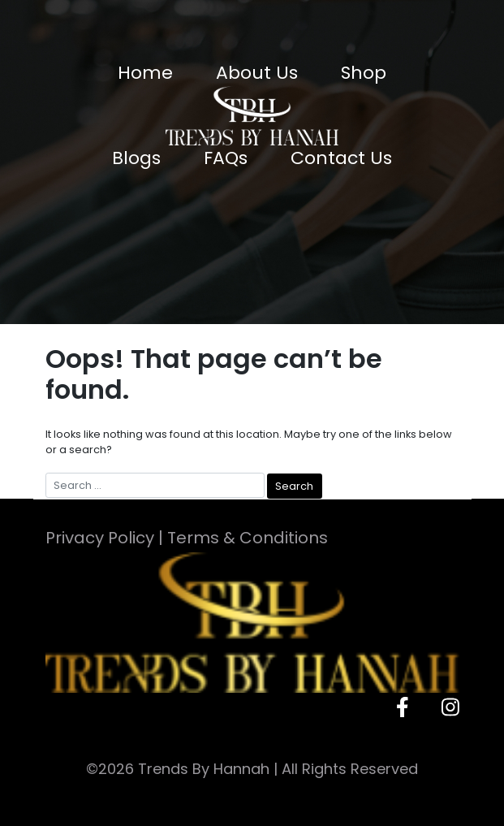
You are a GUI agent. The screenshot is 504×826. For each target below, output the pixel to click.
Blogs (136, 158)
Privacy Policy (100, 538)
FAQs (226, 158)
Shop (364, 73)
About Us (257, 73)
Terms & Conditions (248, 538)
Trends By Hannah (204, 769)
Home (145, 73)
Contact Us (341, 158)
